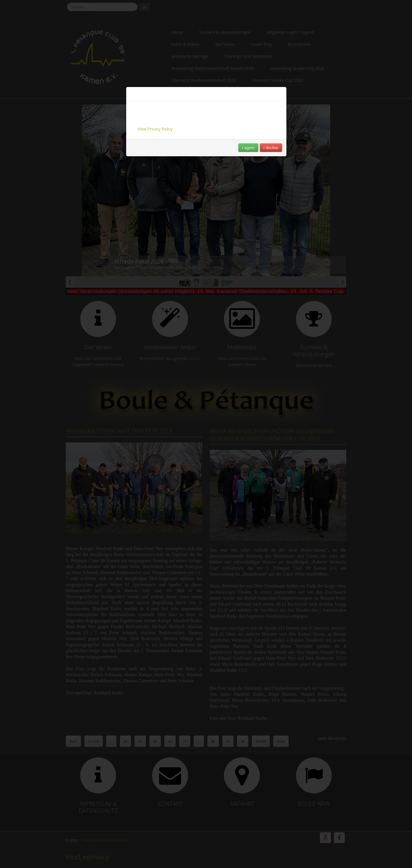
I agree (248, 148)
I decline (271, 148)
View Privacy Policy (155, 129)
